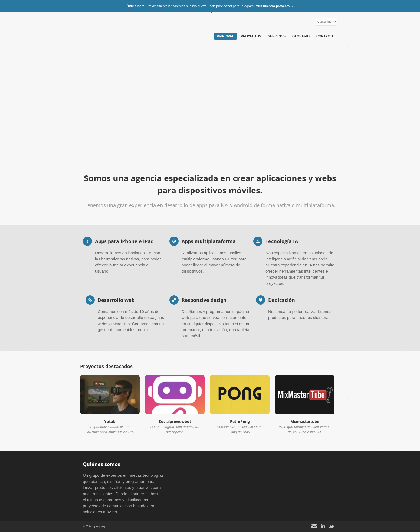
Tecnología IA (282, 241)
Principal (225, 36)
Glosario (301, 36)
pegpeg (117, 27)
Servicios (277, 36)
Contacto (325, 36)
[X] (332, 526)
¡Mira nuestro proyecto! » (274, 6)
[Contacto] (314, 526)
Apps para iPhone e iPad (124, 241)
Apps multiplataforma (209, 241)
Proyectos (251, 36)
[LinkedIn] (323, 526)
